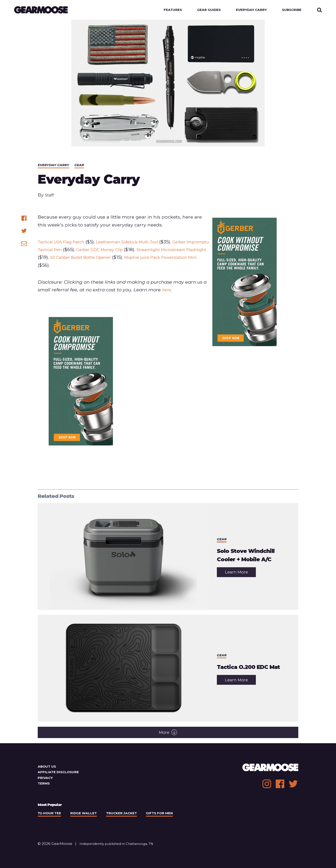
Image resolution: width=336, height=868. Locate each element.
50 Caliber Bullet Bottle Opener (141, 258)
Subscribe (291, 10)
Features (165, 10)
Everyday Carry (248, 10)
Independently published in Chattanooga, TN (121, 845)
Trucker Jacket (127, 814)
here (167, 291)
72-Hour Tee (51, 814)
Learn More (241, 574)
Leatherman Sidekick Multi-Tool (141, 243)
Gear (83, 166)
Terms (44, 785)
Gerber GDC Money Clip (136, 251)
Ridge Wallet (87, 814)
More (168, 734)
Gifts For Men (168, 814)
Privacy (46, 779)
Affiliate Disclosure (60, 773)
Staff (50, 196)
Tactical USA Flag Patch (65, 243)
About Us (48, 767)
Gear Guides (203, 10)
